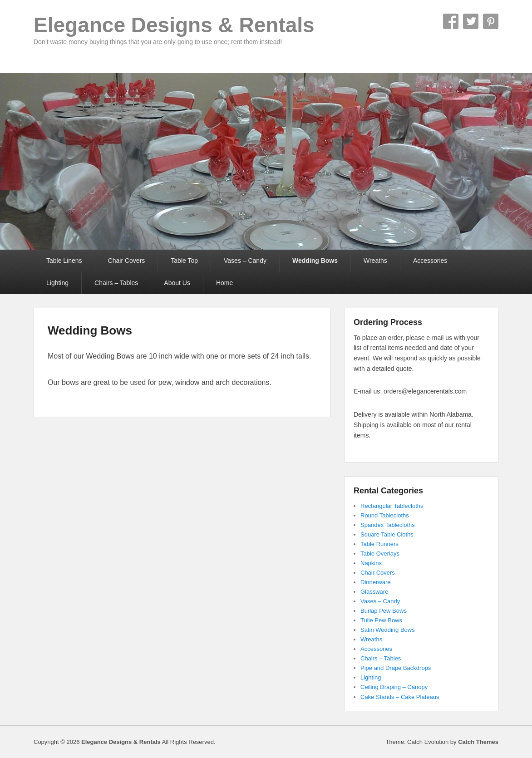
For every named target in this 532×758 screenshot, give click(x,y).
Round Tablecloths (385, 515)
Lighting (57, 283)
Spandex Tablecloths (388, 525)
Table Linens (64, 261)
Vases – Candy (245, 261)
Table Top (184, 261)
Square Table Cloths (387, 534)
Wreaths (375, 261)
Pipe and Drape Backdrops (396, 668)
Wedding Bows (315, 261)
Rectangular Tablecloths (392, 506)
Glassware (374, 592)
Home (224, 283)
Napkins (371, 563)
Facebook (451, 21)
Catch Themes (478, 742)
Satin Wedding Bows (388, 630)
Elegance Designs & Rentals (174, 25)
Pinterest (491, 21)
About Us (177, 283)
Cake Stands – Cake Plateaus (400, 697)
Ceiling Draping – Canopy (394, 687)
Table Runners (379, 544)
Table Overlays (380, 554)
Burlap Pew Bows (384, 611)
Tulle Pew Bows (381, 620)
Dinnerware (375, 582)
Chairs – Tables (116, 283)
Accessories (430, 261)
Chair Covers (127, 261)
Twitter (471, 21)
